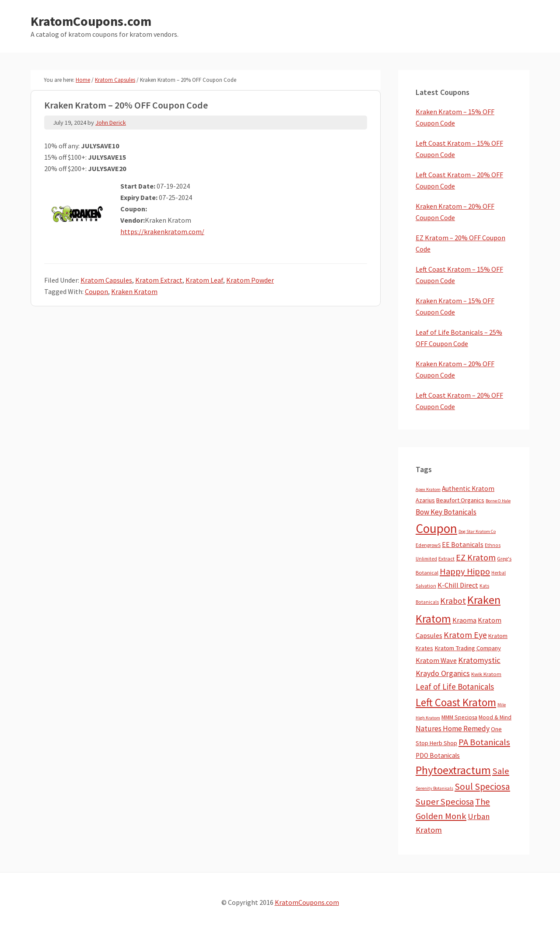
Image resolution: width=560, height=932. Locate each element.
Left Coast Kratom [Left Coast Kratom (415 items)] (456, 702)
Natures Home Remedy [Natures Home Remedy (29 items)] (453, 729)
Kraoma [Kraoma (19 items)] (464, 620)
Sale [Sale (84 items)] (501, 771)
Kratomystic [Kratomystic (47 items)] (479, 660)
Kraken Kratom (134, 291)
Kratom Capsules (106, 280)
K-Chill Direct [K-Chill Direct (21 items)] (458, 585)
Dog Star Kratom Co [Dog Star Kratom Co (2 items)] (477, 531)
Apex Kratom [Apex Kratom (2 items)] (428, 489)
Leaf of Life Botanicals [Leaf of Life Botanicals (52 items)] (455, 687)
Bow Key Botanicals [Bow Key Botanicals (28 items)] (446, 512)
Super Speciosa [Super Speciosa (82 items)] (445, 802)
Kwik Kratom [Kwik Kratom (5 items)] (486, 674)
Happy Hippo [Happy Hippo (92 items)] (465, 571)
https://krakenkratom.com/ (162, 231)
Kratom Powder (250, 280)
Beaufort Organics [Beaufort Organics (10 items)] (460, 500)
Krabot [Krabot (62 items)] (453, 601)
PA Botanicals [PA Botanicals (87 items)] (484, 742)
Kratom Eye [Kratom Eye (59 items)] (465, 635)
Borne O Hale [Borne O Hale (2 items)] (498, 501)
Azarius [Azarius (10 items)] (425, 500)
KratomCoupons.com (91, 21)
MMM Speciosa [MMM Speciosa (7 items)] (459, 717)
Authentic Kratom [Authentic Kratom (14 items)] (468, 489)
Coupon (96, 291)
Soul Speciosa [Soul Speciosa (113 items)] (482, 787)
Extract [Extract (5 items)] (446, 559)
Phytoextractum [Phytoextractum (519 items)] (453, 770)
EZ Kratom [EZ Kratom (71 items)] (476, 557)
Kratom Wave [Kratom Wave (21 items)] (436, 660)
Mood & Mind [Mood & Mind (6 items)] (495, 717)
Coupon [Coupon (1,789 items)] (436, 528)
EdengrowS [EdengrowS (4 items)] (428, 545)
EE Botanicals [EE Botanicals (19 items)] (463, 544)
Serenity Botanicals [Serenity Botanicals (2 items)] (434, 788)
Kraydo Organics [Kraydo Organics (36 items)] (443, 673)
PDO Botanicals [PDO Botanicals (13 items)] (438, 755)
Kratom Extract (159, 280)
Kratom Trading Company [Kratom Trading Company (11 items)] (468, 648)
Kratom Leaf (204, 280)
